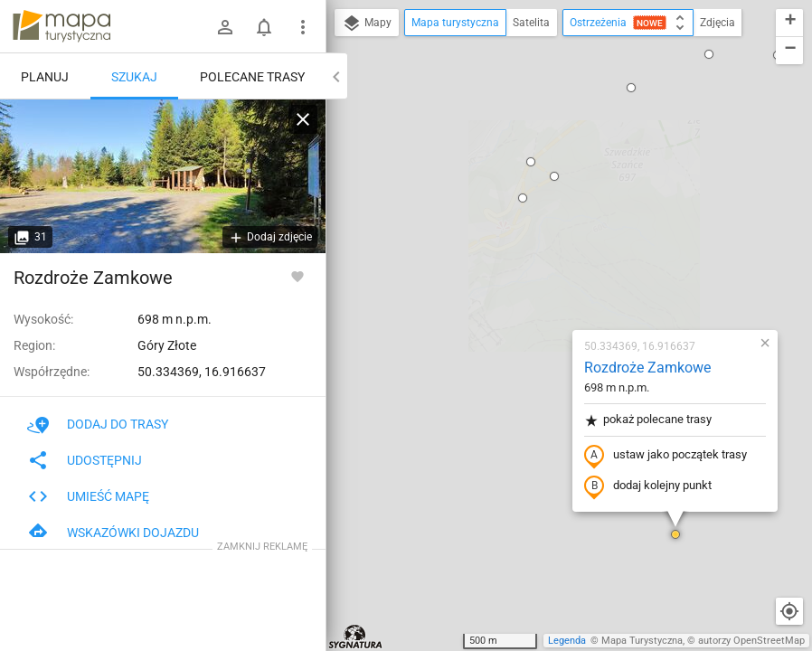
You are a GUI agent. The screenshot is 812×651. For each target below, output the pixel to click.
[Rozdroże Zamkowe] (163, 176)
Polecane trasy (252, 77)
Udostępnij (85, 460)
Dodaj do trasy (98, 424)
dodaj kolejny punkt (541, 278)
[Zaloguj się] (225, 27)
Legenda (567, 641)
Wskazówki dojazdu (113, 533)
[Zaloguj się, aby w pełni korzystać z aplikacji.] (297, 276)
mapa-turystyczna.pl (61, 26)
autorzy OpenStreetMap (751, 641)
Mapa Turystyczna (642, 641)
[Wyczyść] (303, 119)
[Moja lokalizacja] (789, 611)
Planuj (45, 77)
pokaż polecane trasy (541, 211)
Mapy (367, 24)
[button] (569, 325)
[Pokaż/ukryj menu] (303, 27)
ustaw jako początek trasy (559, 247)
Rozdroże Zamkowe (541, 159)
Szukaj (134, 77)
